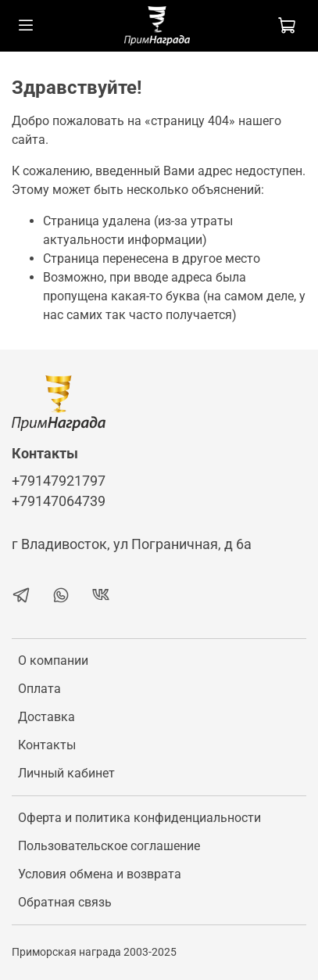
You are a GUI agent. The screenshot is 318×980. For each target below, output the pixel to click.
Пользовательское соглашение (109, 846)
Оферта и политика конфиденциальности (139, 818)
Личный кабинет (66, 773)
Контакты (47, 745)
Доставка (46, 717)
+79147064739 (59, 501)
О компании (53, 661)
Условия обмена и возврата (100, 874)
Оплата (39, 689)
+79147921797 (59, 481)
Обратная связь (65, 902)
